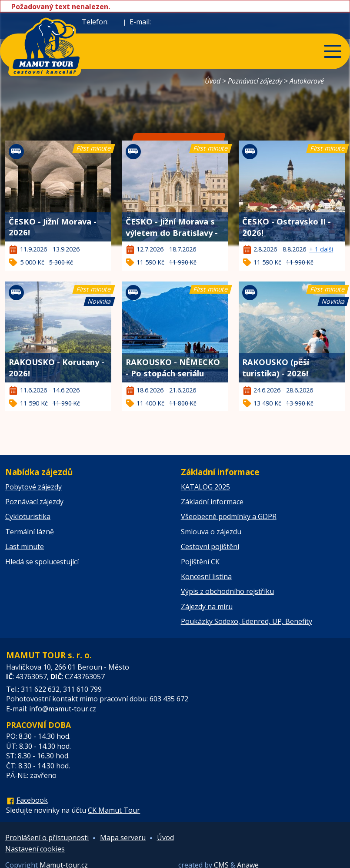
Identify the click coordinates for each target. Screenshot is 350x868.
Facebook (32, 800)
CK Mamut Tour (114, 810)
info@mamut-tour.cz (63, 709)
